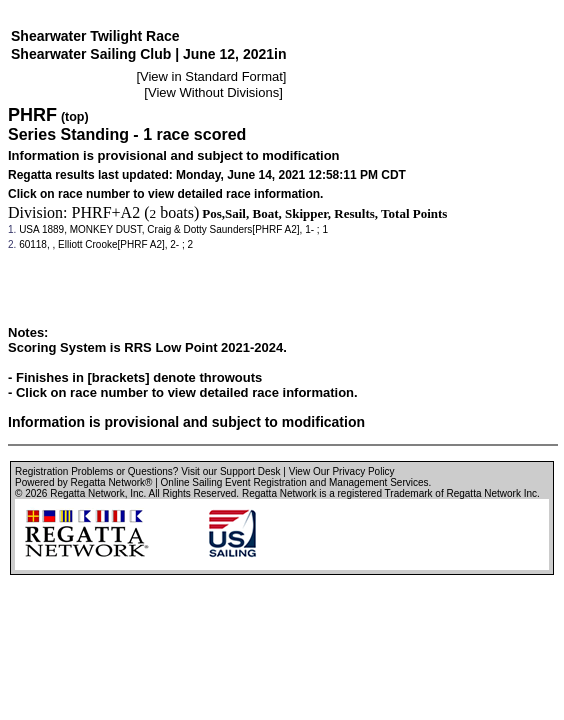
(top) (75, 117)
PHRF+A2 (106, 212)
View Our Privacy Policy (342, 471)
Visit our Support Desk (230, 471)
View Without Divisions (213, 92)
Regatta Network (87, 493)
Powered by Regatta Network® (83, 482)
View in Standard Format (211, 76)
